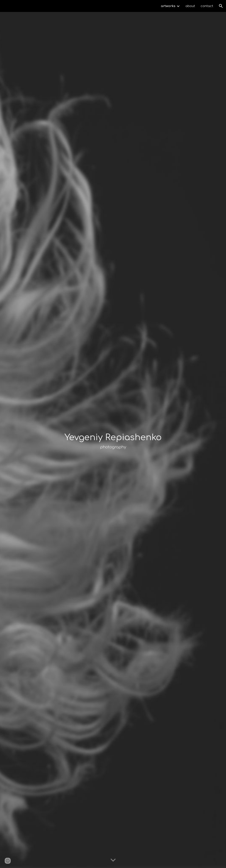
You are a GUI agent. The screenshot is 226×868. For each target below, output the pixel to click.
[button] (221, 6)
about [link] (190, 6)
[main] (113, 440)
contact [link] (207, 6)
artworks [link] (168, 6)
